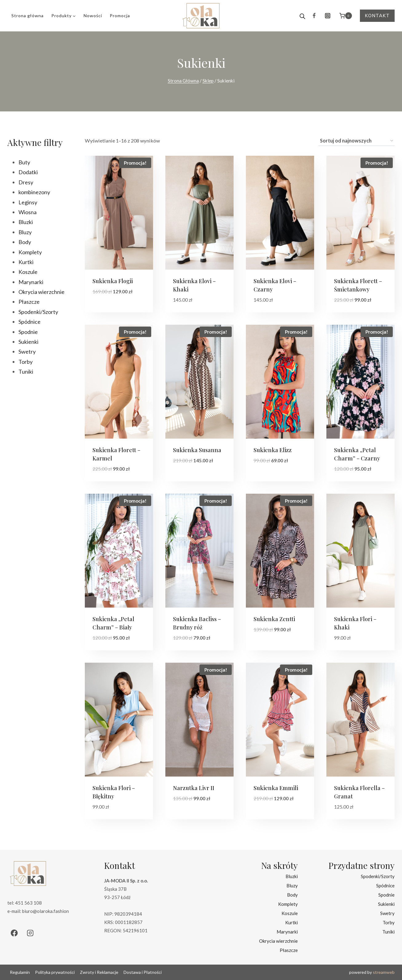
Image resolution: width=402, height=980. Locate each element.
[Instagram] (328, 16)
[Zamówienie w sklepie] (357, 141)
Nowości (93, 16)
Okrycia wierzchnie (278, 941)
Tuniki (388, 932)
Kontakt (377, 16)
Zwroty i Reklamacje (99, 972)
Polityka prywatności (55, 972)
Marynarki (287, 932)
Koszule (290, 913)
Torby (389, 922)
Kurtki (292, 922)
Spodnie (386, 895)
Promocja (120, 16)
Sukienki (386, 904)
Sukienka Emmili (276, 788)
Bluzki (292, 876)
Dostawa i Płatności (143, 972)
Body (292, 895)
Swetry (387, 913)
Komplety (288, 904)
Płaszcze (289, 950)
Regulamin (20, 972)
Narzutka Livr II (194, 788)
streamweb (384, 972)
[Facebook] (314, 16)
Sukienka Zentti (274, 619)
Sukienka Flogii (113, 281)
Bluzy (292, 886)
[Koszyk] (346, 16)
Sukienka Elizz (273, 450)
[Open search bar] (302, 16)
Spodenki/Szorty (378, 876)
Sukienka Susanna (197, 450)
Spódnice (385, 886)
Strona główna (28, 16)
